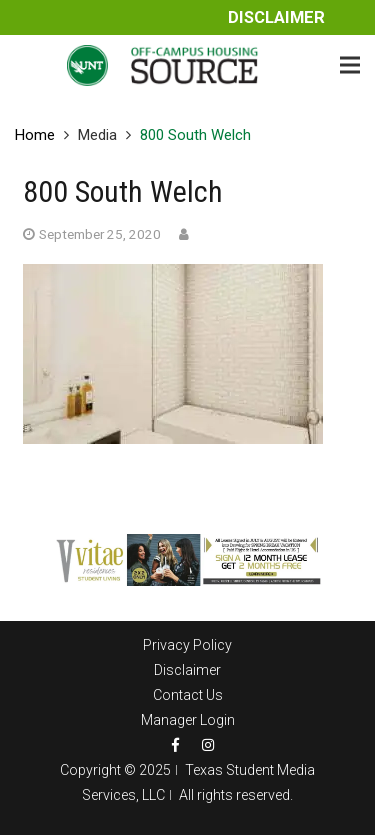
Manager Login (188, 720)
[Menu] (350, 65)
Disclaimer (276, 17)
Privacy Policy (187, 645)
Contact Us (188, 695)
